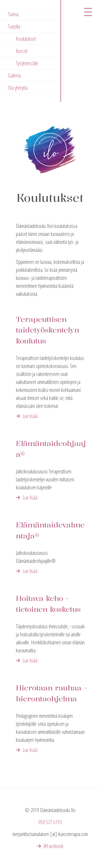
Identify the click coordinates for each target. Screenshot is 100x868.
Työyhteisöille (27, 63)
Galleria (14, 75)
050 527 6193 (50, 822)
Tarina (13, 14)
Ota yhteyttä (18, 88)
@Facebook (53, 846)
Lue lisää (30, 416)
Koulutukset (26, 39)
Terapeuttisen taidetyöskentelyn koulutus (47, 330)
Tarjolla (14, 26)
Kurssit (22, 51)
